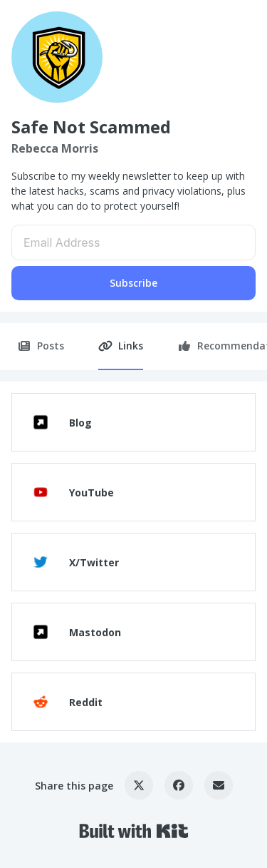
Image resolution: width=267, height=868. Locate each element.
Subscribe (133, 283)
